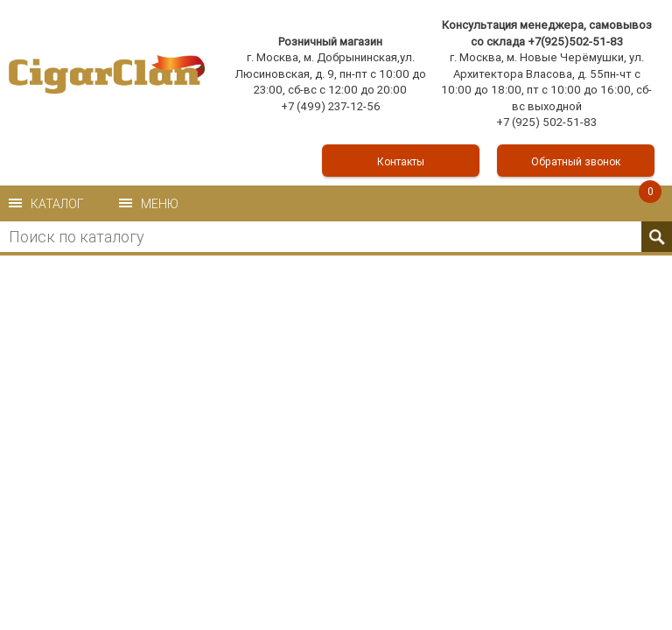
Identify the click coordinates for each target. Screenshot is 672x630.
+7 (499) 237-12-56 (331, 106)
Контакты (401, 161)
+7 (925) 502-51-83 (546, 122)
